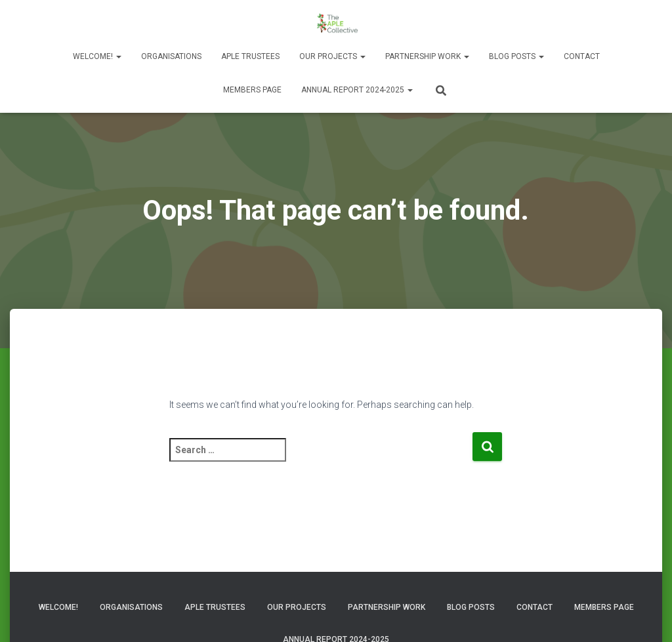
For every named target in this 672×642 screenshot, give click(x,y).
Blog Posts (516, 56)
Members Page (252, 90)
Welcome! (97, 56)
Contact (582, 56)
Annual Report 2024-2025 (357, 90)
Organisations (171, 56)
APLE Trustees (250, 56)
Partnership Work (427, 56)
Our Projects (332, 56)
